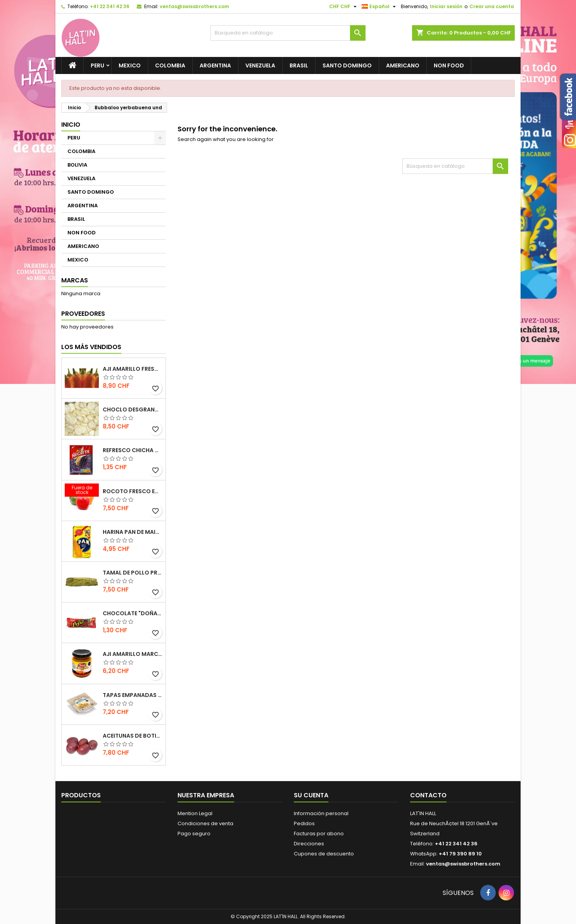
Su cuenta (311, 795)
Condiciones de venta (205, 823)
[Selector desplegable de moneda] (344, 7)
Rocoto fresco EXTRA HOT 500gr (133, 491)
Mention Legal (195, 813)
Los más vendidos (91, 347)
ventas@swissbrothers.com (194, 6)
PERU (97, 65)
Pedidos (304, 823)
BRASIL (299, 65)
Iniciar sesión (446, 6)
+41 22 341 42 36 (110, 6)
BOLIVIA (77, 165)
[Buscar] (288, 33)
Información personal (321, 813)
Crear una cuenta (492, 6)
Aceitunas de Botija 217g (133, 736)
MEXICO (130, 65)
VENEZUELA (260, 65)
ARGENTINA (215, 65)
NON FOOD (449, 65)
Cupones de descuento (324, 854)
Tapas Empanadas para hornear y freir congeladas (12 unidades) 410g (133, 695)
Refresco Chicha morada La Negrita (133, 450)
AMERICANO (403, 65)
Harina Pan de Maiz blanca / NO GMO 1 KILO (133, 532)
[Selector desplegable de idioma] (380, 7)
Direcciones (309, 844)
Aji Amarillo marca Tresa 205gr (133, 654)
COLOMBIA (170, 65)
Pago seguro (194, 834)
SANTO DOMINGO (347, 65)
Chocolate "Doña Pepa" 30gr (133, 613)
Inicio (71, 125)
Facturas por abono (319, 834)
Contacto (428, 795)
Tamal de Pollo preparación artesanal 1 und (133, 573)
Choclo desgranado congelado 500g (133, 410)
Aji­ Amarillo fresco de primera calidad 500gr (133, 369)
